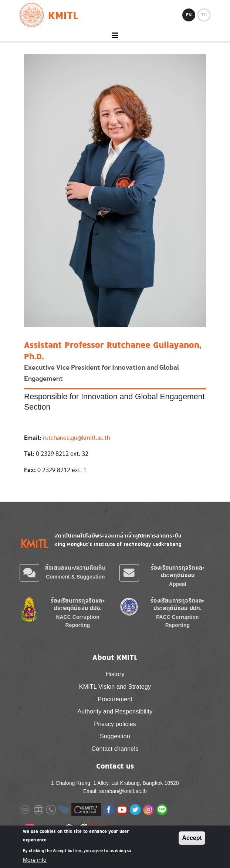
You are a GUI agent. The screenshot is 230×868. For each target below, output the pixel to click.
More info (35, 860)
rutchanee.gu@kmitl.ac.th (77, 438)
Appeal (178, 584)
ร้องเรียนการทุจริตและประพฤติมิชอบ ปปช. (77, 604)
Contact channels (115, 749)
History (115, 674)
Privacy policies (115, 724)
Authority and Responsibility (115, 711)
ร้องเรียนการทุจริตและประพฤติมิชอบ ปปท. (177, 604)
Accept (192, 838)
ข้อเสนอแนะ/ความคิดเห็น (75, 568)
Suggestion (115, 736)
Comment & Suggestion (75, 577)
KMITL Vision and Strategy (115, 687)
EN (189, 15)
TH (204, 15)
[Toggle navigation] (115, 36)
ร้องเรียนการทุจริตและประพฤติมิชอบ (178, 571)
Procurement (115, 699)
